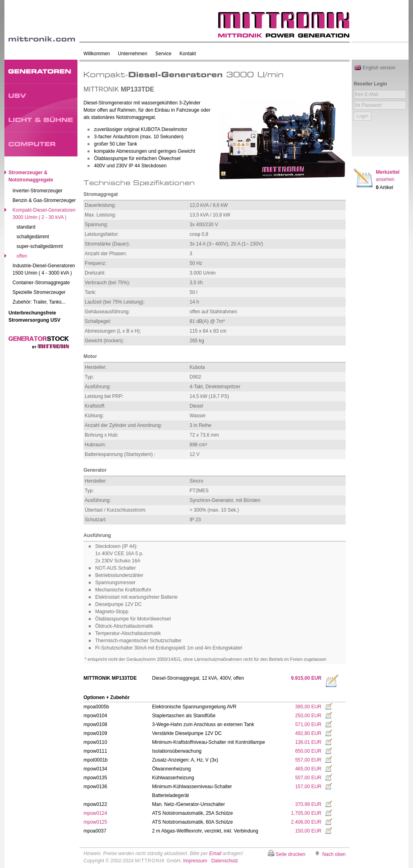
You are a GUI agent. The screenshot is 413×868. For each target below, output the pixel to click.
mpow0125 (95, 822)
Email (215, 853)
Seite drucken (291, 854)
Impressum (195, 861)
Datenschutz (225, 861)
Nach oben (334, 854)
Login (362, 116)
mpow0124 (95, 813)
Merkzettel (388, 176)
